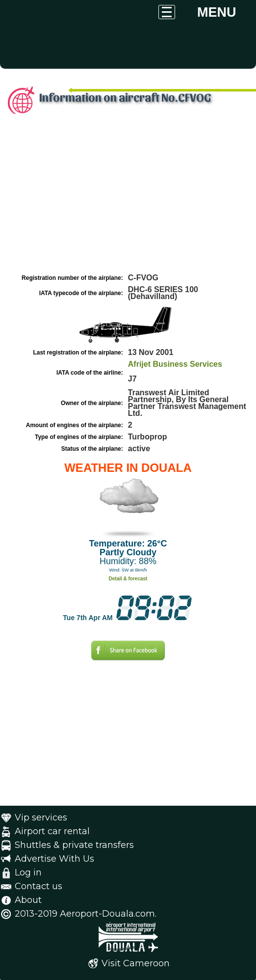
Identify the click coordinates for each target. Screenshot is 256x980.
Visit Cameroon (136, 963)
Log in (28, 872)
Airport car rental (52, 831)
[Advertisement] (128, 198)
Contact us (38, 886)
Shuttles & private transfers (74, 845)
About (28, 900)
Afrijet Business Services (175, 364)
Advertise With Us (54, 859)
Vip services (41, 817)
